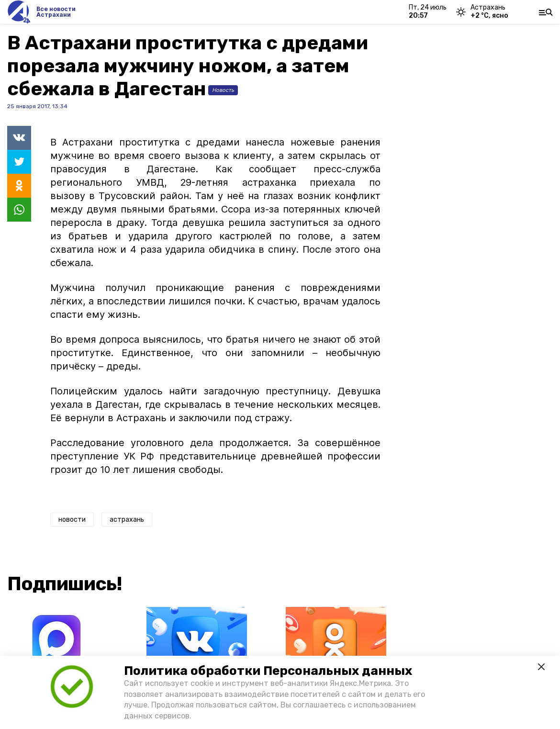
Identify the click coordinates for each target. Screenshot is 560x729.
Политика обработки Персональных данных (268, 671)
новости (72, 520)
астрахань (127, 520)
